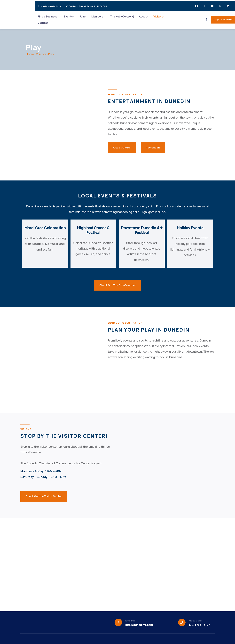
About (143, 16)
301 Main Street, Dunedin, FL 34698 (88, 6)
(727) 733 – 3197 (199, 625)
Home (30, 54)
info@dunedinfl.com (51, 6)
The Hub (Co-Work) (122, 16)
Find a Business (47, 16)
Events (68, 16)
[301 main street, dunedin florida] (166, 461)
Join (82, 16)
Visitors (158, 16)
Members (97, 16)
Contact (43, 23)
